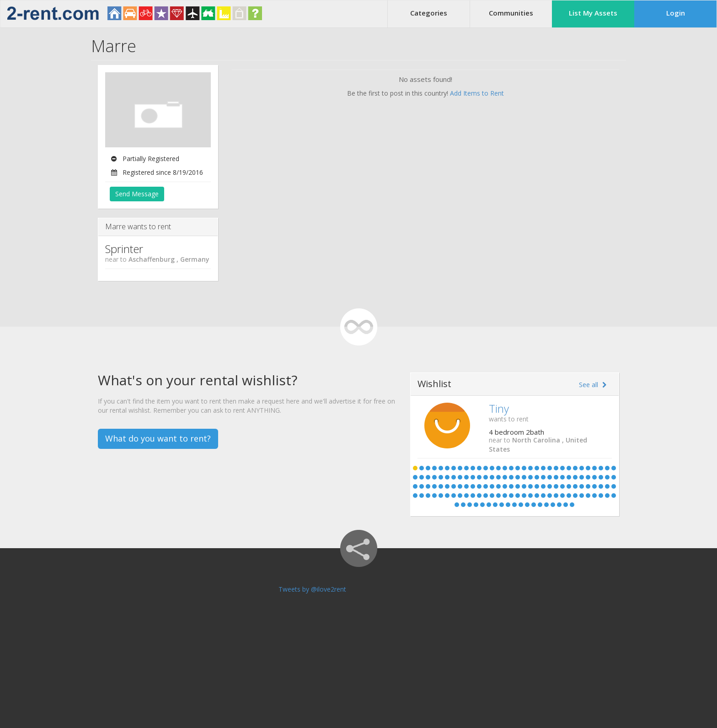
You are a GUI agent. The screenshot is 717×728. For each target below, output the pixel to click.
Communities (511, 13)
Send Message (137, 194)
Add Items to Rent (477, 93)
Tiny (499, 408)
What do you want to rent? (158, 438)
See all (593, 385)
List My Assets (593, 13)
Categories (429, 13)
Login (676, 13)
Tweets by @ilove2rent (312, 589)
